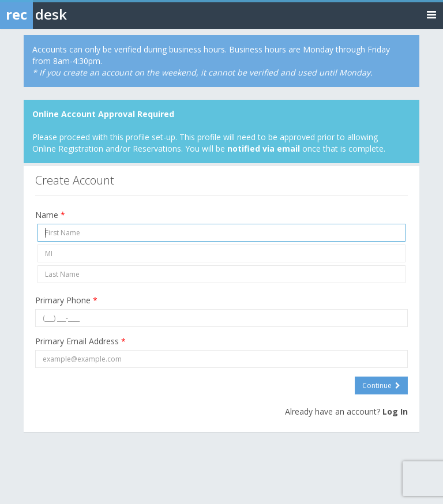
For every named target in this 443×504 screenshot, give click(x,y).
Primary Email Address (80, 341)
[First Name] (221, 233)
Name (50, 215)
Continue (381, 385)
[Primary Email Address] (221, 359)
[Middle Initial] (221, 253)
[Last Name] (221, 274)
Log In (395, 411)
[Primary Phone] (221, 318)
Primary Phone (66, 300)
